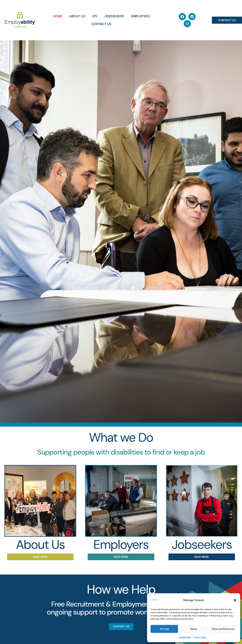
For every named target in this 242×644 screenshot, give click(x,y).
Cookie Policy (185, 637)
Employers (141, 16)
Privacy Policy (200, 637)
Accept (164, 629)
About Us (77, 16)
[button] (235, 600)
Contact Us (101, 24)
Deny (194, 629)
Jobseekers (114, 16)
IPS (95, 16)
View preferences (223, 629)
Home (58, 16)
